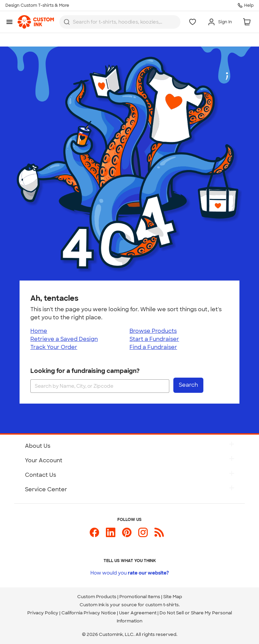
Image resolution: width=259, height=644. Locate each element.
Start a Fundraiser (154, 339)
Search (188, 385)
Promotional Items (140, 597)
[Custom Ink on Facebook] (94, 535)
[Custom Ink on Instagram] (143, 535)
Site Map (173, 597)
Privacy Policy (43, 613)
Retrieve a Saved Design (64, 339)
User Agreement (138, 613)
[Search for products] (118, 22)
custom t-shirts (162, 605)
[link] (36, 22)
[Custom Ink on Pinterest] (127, 535)
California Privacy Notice (89, 613)
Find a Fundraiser (153, 347)
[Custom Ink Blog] (159, 535)
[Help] (246, 5)
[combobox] (120, 22)
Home (39, 331)
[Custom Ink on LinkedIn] (111, 535)
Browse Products (153, 331)
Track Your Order (54, 347)
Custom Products (97, 597)
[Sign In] (220, 22)
